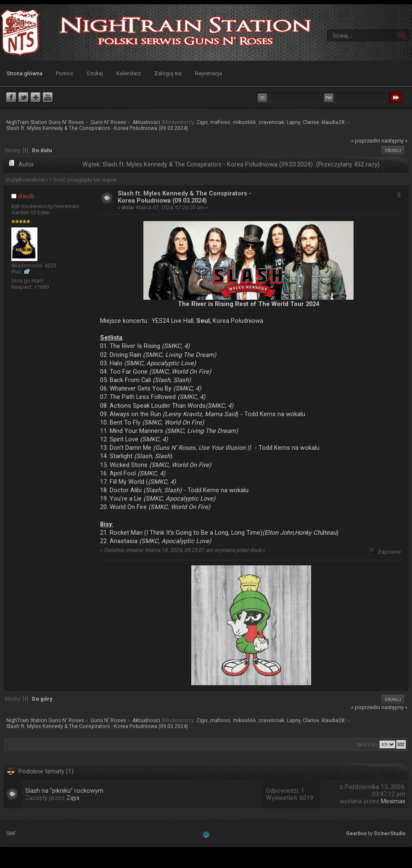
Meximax (393, 801)
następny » (394, 141)
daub (26, 196)
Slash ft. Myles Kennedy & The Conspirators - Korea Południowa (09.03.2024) (185, 197)
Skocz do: (367, 744)
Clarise (311, 122)
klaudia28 (333, 122)
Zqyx (202, 122)
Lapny (293, 122)
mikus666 (244, 122)
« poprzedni (366, 141)
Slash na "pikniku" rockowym (64, 791)
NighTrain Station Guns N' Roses (20, 33)
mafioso (220, 122)
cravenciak (271, 122)
